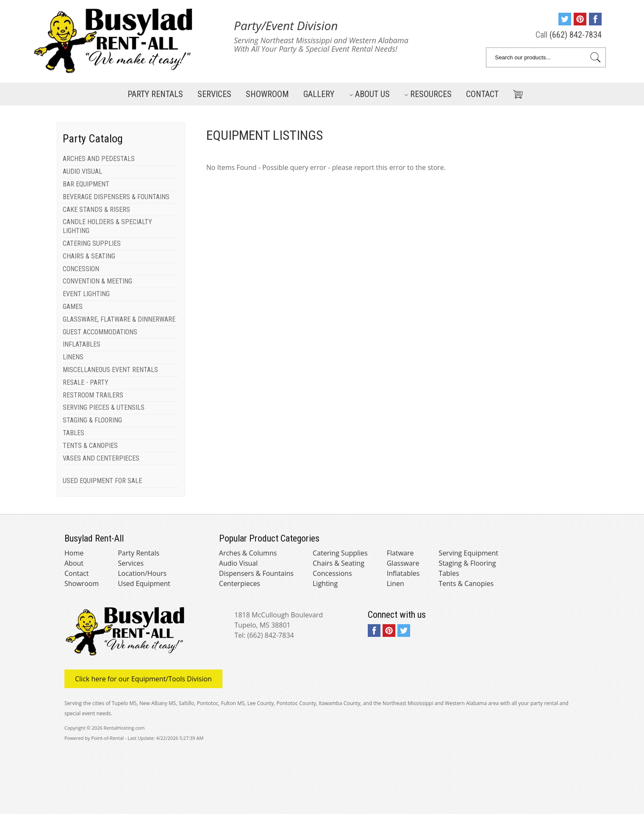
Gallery (319, 94)
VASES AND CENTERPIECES (101, 458)
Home (74, 553)
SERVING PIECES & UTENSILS (104, 407)
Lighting (325, 583)
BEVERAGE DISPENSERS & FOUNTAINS (116, 197)
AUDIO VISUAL (82, 171)
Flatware (400, 553)
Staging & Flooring (467, 563)
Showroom (267, 94)
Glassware (403, 563)
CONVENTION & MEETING (97, 281)
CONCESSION (81, 269)
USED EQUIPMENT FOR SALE (102, 481)
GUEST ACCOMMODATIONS (100, 332)
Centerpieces (240, 583)
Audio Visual (238, 563)
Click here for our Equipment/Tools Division (143, 679)
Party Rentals (155, 94)
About (74, 563)
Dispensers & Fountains (256, 573)
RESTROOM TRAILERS (93, 395)
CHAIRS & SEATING (89, 256)
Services (214, 94)
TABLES (74, 433)
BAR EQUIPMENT (86, 184)
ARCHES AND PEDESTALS (99, 159)
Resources (428, 94)
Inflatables (403, 573)
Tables (449, 573)
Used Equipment (144, 583)
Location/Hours (142, 573)
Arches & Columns (248, 553)
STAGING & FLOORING (92, 420)
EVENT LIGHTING (86, 294)
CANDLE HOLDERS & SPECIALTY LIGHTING (107, 226)
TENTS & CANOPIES (90, 446)
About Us (369, 94)
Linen (396, 583)
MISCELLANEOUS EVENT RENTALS (110, 370)
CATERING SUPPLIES (92, 243)
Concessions (332, 573)
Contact (482, 94)
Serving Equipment (468, 553)
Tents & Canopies (466, 583)
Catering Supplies (340, 553)
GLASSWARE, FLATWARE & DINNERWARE (119, 319)
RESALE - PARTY (86, 382)
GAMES (73, 307)
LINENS (73, 357)
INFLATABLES (82, 344)
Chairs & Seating (339, 563)
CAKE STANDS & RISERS (96, 210)
